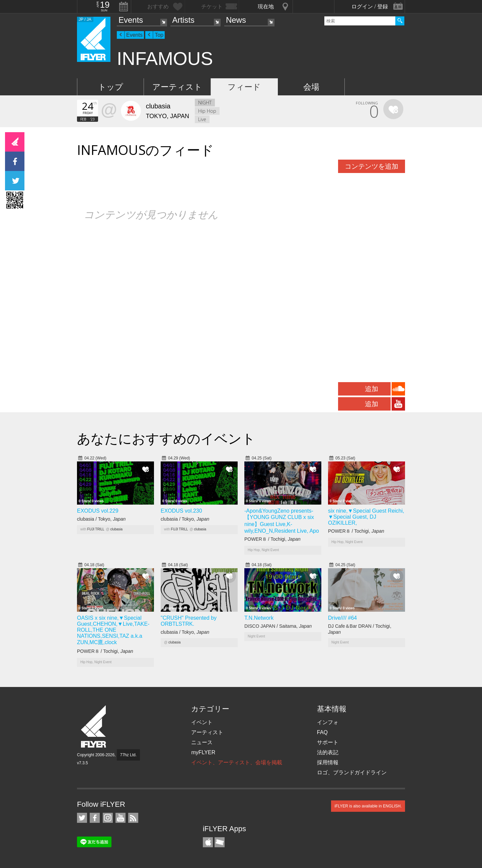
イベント (202, 722)
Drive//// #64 (342, 618)
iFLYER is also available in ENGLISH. (368, 806)
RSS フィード (133, 818)
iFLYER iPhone (208, 842)
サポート (328, 742)
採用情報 (328, 762)
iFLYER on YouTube (120, 818)
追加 (372, 389)
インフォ (328, 722)
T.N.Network (259, 618)
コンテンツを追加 (372, 166)
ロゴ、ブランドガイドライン (352, 772)
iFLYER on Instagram (108, 818)
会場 (311, 87)
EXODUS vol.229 (98, 511)
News (236, 20)
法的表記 (328, 752)
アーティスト (177, 87)
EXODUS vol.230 (181, 511)
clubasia (116, 529)
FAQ (322, 732)
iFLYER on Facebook (95, 818)
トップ (111, 87)
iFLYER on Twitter (82, 818)
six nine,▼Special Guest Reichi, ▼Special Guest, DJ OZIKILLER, (366, 517)
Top (159, 35)
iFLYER (94, 727)
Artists (183, 20)
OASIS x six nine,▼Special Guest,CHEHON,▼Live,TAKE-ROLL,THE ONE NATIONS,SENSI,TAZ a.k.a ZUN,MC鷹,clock (113, 630)
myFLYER (203, 752)
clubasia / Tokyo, (101, 519)
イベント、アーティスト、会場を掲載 (237, 762)
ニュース (202, 742)
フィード (244, 87)
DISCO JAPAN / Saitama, (278, 626)
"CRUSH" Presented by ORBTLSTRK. (189, 621)
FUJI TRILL (96, 529)
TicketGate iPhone (220, 842)
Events (131, 20)
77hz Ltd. (128, 755)
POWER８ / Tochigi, (272, 539)
